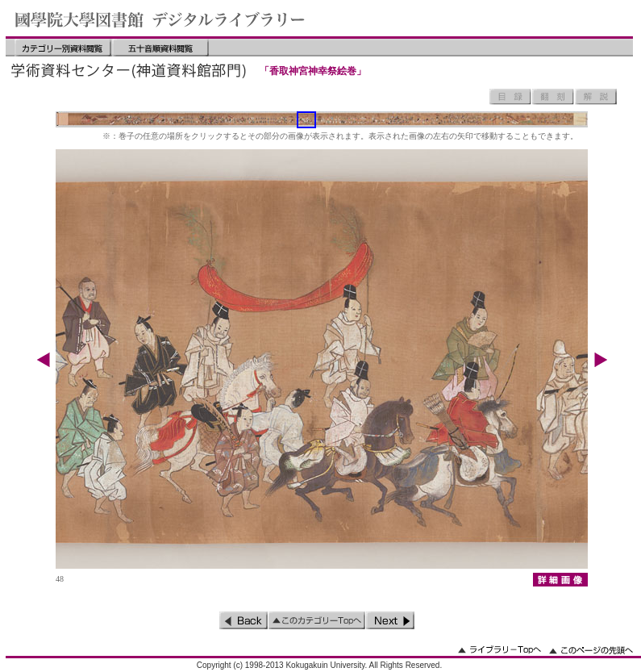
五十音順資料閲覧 (160, 48)
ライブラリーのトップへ (499, 650)
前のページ (243, 620)
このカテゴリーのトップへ (317, 620)
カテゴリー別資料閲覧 (63, 48)
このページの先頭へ (591, 650)
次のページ (390, 620)
